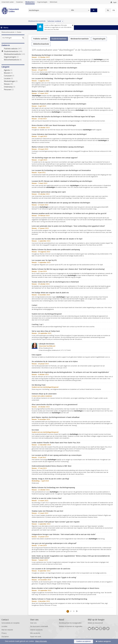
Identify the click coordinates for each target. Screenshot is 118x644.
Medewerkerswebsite (8, 32)
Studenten (20, 2)
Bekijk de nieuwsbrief (95, 623)
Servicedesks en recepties (10, 623)
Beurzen (13, 73)
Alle (73, 10)
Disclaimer (5, 637)
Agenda (13, 70)
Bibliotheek (54, 2)
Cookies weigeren (104, 641)
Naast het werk (36, 637)
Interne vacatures (36, 630)
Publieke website (13, 49)
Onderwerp (13, 87)
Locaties (13, 78)
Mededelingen (13, 81)
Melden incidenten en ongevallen (71, 626)
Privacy (4, 633)
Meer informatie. (41, 641)
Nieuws (13, 84)
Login (115, 2)
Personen (13, 90)
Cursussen (13, 76)
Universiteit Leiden (8, 2)
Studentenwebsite (13, 51)
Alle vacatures (35, 633)
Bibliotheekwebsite (13, 60)
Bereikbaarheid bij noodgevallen (70, 623)
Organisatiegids (42, 2)
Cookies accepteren (83, 641)
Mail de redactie (7, 630)
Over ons (33, 623)
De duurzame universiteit (39, 626)
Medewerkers (30, 2)
